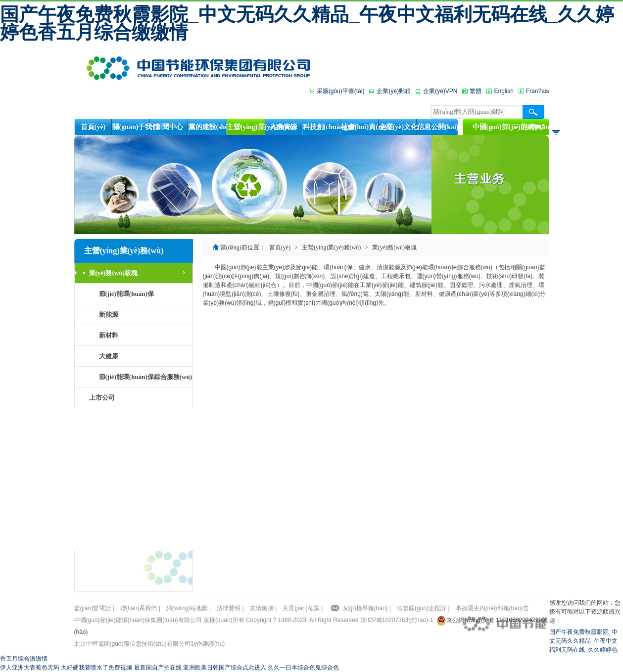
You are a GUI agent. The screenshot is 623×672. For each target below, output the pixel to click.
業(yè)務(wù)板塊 (394, 247)
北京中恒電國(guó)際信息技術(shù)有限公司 (132, 644)
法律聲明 (229, 608)
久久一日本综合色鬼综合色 (303, 668)
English (503, 91)
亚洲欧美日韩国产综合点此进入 (225, 668)
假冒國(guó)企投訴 (422, 608)
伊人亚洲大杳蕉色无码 (30, 668)
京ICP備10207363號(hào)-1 (397, 620)
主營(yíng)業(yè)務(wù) (331, 247)
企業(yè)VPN (440, 91)
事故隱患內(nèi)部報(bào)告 (492, 608)
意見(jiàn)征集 (301, 608)
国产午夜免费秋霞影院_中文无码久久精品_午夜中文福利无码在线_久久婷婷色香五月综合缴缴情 (307, 23)
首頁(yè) (280, 247)
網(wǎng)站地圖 (187, 608)
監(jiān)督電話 (93, 608)
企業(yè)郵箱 (394, 91)
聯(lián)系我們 (139, 608)
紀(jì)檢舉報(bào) (366, 608)
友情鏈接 (262, 608)
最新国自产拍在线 (158, 668)
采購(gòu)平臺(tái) (341, 91)
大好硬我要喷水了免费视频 (96, 668)
